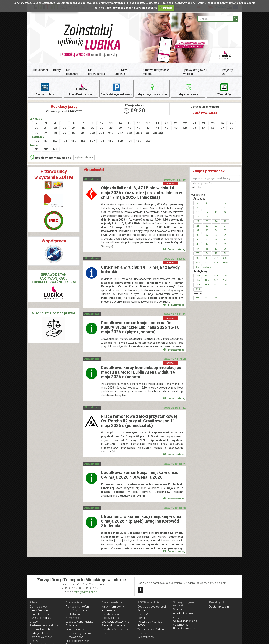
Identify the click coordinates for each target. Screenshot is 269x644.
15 (129, 126)
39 (120, 130)
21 (176, 126)
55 (213, 130)
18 (157, 126)
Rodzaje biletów (39, 633)
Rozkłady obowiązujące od (51, 160)
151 (46, 143)
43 (148, 130)
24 (204, 126)
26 (222, 126)
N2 (46, 152)
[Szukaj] (236, 19)
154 (64, 143)
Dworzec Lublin (45, 89)
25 (213, 126)
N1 (37, 152)
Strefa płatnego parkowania (117, 91)
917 (120, 135)
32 (55, 130)
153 (55, 143)
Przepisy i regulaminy (78, 633)
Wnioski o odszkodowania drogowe (183, 613)
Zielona (157, 135)
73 (37, 135)
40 (129, 130)
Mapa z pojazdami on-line (152, 89)
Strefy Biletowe (39, 610)
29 (232, 126)
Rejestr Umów (146, 637)
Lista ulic (196, 190)
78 (55, 135)
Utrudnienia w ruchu (185, 629)
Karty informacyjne (113, 607)
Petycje (142, 618)
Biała (139, 135)
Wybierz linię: (198, 197)
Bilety (57, 70)
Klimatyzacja (73, 618)
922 (129, 135)
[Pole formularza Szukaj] (216, 19)
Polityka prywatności (150, 622)
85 (74, 135)
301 (83, 135)
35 (83, 130)
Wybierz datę (84, 160)
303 (101, 135)
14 (120, 126)
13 (111, 126)
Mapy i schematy (188, 89)
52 (194, 130)
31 (46, 130)
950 (148, 143)
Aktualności (40, 70)
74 (46, 135)
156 (83, 143)
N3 (55, 152)
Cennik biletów (38, 607)
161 (129, 143)
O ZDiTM (143, 614)
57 (222, 130)
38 (111, 130)
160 (120, 143)
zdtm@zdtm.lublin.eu (86, 592)
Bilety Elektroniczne (81, 89)
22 (185, 126)
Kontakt (142, 610)
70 (232, 130)
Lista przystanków (202, 186)
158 (101, 143)
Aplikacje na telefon (77, 607)
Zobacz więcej (174, 252)
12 (102, 126)
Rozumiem (166, 8)
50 (185, 130)
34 (74, 130)
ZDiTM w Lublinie (121, 72)
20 (166, 126)
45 (166, 130)
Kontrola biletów (40, 614)
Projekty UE (227, 72)
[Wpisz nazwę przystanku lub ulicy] (215, 181)
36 (92, 130)
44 (157, 130)
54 (204, 130)
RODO (141, 625)
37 (102, 130)
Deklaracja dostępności (152, 607)
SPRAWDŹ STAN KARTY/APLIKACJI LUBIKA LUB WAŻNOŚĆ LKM (54, 281)
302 (92, 135)
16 (139, 126)
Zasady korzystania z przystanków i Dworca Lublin (115, 629)
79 (65, 135)
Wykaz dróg (224, 89)
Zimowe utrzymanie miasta (156, 72)
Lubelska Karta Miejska (79, 622)
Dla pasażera (72, 72)
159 (111, 143)
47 (176, 130)
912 (111, 135)
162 (139, 143)
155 (74, 143)
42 (139, 130)
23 (194, 126)
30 (37, 130)
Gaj (148, 135)
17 (148, 126)
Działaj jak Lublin (219, 607)
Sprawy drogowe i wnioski (195, 72)
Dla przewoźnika (97, 72)
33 (65, 130)
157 (92, 143)
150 (37, 143)
